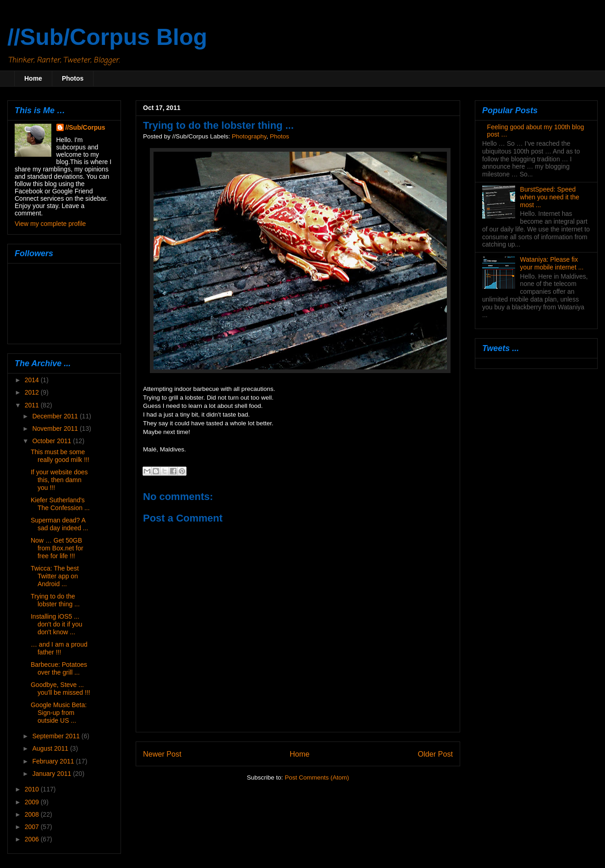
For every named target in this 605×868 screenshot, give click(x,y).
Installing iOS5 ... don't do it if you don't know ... (57, 624)
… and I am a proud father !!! (59, 648)
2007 (33, 827)
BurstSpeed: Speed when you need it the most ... (550, 197)
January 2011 (52, 774)
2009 (33, 802)
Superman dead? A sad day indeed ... (60, 524)
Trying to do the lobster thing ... (55, 600)
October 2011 (52, 441)
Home (33, 78)
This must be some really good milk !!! (60, 456)
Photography (249, 136)
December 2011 (56, 416)
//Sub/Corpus (85, 127)
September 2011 (57, 736)
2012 (33, 392)
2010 (33, 789)
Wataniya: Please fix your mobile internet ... (552, 263)
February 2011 (54, 761)
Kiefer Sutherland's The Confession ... (60, 504)
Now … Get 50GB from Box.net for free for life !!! (57, 548)
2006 (33, 839)
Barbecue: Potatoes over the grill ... (59, 668)
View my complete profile (50, 224)
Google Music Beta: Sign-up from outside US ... (59, 713)
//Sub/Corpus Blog (107, 37)
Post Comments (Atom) (317, 777)
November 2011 (56, 429)
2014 (33, 380)
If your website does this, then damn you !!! (59, 480)
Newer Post (162, 754)
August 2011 (51, 748)
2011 (33, 405)
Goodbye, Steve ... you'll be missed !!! (60, 689)
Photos (73, 78)
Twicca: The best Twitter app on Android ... (55, 576)
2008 (33, 814)
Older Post (435, 754)
